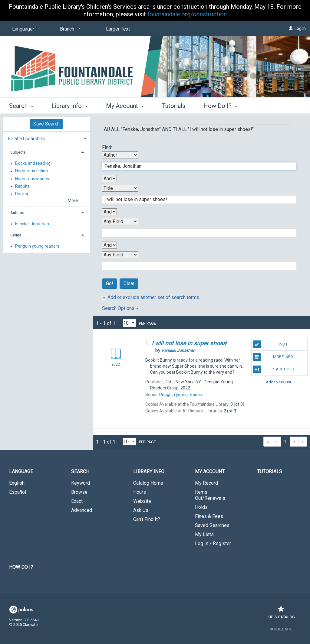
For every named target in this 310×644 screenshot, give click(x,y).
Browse (79, 492)
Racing (22, 194)
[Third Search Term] (196, 233)
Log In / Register (213, 543)
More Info (273, 357)
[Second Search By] (120, 188)
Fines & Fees (209, 516)
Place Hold (274, 369)
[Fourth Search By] (120, 255)
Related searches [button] (26, 139)
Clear (129, 283)
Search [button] (21, 106)
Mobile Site (281, 629)
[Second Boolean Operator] (109, 212)
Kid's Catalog (281, 614)
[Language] (22, 29)
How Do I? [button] (220, 106)
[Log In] (291, 28)
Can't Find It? (147, 519)
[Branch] (69, 29)
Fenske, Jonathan (32, 224)
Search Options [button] (120, 308)
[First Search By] (120, 155)
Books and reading (33, 164)
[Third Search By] (120, 221)
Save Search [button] (46, 124)
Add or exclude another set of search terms (151, 297)
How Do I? (21, 567)
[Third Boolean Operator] (109, 245)
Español (18, 492)
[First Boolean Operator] (109, 179)
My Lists (204, 534)
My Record (206, 483)
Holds (201, 507)
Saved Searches (212, 525)
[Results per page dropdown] (130, 323)
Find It (271, 344)
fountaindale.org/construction (187, 14)
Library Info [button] (69, 106)
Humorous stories (32, 179)
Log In (300, 28)
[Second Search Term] (196, 200)
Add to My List (279, 382)
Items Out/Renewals (210, 495)
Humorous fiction (31, 171)
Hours (140, 492)
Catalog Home (148, 483)
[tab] (46, 138)
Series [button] (16, 235)
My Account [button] (125, 106)
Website (142, 501)
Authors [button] (17, 213)
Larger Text (118, 29)
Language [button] (21, 472)
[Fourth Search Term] (196, 266)
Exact (77, 501)
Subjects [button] (18, 152)
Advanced (82, 510)
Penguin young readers (37, 246)
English (17, 483)
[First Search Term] (196, 166)
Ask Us (141, 510)
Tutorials (174, 106)
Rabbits (22, 186)
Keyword (81, 483)
